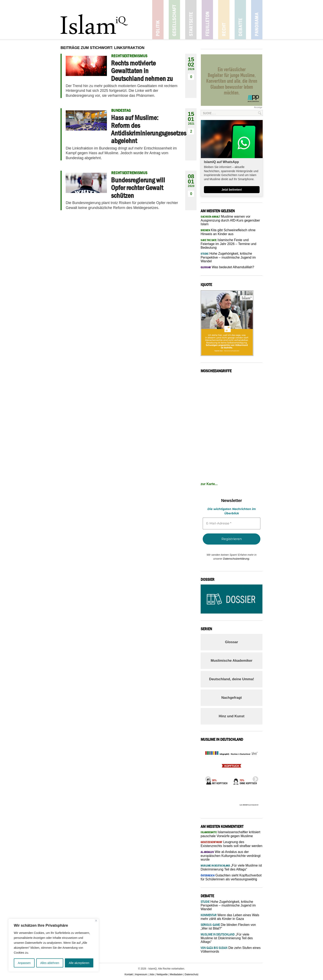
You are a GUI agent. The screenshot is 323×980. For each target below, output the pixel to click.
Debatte (240, 20)
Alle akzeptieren (79, 963)
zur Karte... (209, 484)
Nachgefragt (231, 698)
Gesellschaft (174, 20)
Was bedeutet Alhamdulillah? (227, 267)
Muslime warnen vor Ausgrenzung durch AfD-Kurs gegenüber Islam (230, 220)
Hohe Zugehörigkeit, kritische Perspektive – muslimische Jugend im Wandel (228, 257)
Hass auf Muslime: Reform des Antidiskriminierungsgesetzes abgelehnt (149, 129)
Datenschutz (192, 974)
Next (254, 778)
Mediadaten (176, 974)
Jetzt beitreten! (232, 190)
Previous (207, 778)
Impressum (141, 974)
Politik (158, 20)
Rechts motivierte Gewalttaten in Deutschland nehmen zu (142, 71)
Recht (224, 20)
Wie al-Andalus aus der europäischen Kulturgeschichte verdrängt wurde (231, 856)
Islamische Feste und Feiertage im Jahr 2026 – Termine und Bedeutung (228, 244)
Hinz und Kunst (232, 716)
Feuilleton (207, 20)
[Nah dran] (96, 921)
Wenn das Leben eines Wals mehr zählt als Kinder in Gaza (230, 917)
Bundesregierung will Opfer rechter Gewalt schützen (138, 188)
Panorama (257, 20)
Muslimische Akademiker (232, 661)
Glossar (231, 642)
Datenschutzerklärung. (236, 559)
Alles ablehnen (50, 963)
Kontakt (129, 974)
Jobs (152, 974)
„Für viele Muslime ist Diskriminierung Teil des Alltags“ (227, 938)
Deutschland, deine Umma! (232, 679)
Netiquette (162, 974)
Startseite (191, 20)
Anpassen (24, 963)
